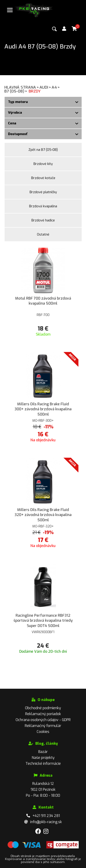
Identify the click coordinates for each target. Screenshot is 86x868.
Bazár (43, 752)
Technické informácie (43, 764)
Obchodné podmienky (43, 708)
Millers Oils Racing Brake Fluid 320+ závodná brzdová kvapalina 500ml (43, 515)
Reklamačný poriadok (43, 714)
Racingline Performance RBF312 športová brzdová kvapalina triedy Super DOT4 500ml (43, 621)
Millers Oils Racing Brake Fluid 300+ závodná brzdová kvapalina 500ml (43, 409)
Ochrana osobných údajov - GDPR (43, 720)
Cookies (43, 732)
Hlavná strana (22, 87)
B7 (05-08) (16, 91)
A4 (56, 87)
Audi (46, 87)
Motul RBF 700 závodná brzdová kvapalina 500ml (43, 301)
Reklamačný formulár (43, 726)
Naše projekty (43, 758)
